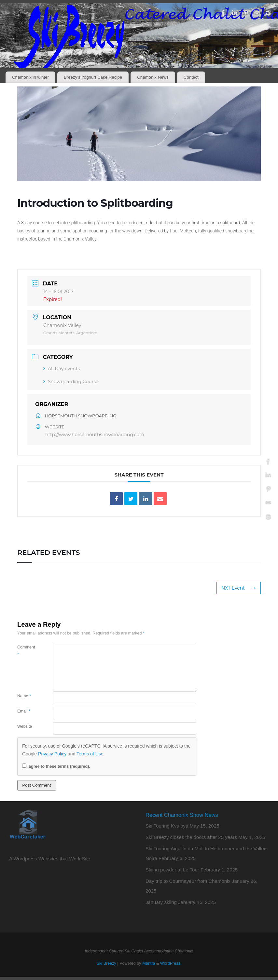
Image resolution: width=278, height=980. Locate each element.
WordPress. (171, 963)
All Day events (62, 369)
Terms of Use (90, 754)
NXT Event (239, 588)
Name (24, 696)
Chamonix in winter (30, 77)
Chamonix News (153, 77)
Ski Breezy (106, 963)
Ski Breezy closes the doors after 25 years (191, 837)
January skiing (161, 902)
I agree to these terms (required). (56, 766)
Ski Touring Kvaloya (167, 826)
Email (24, 711)
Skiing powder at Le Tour (172, 870)
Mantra (149, 963)
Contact (191, 77)
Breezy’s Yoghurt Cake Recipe (93, 77)
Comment (26, 651)
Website (25, 726)
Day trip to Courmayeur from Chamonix (188, 881)
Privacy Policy (52, 754)
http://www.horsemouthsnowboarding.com (95, 435)
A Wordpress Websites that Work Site (50, 859)
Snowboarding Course (71, 382)
